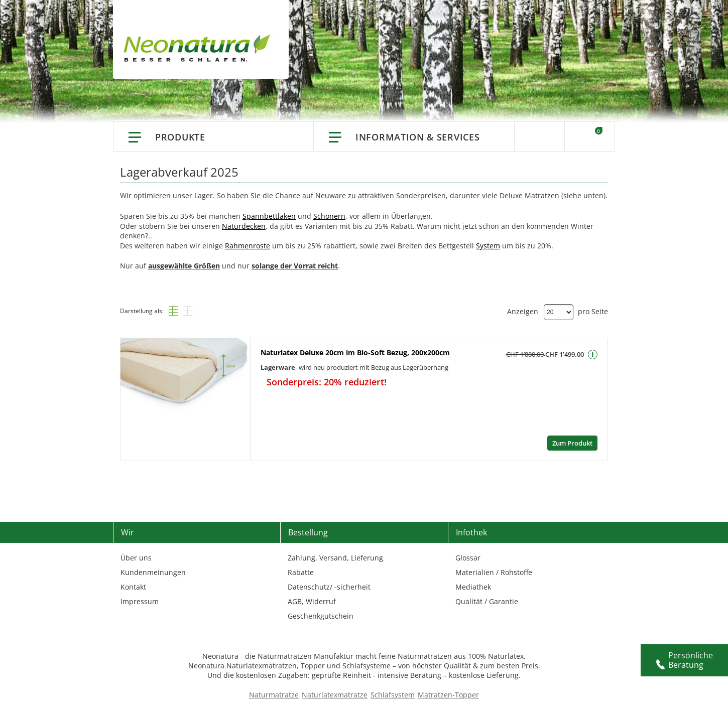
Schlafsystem (393, 695)
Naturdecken (244, 226)
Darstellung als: (142, 311)
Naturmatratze (274, 695)
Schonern (329, 216)
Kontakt (133, 587)
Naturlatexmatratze (335, 695)
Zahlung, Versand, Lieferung (335, 558)
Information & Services (417, 137)
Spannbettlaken (269, 216)
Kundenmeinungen (153, 572)
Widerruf (321, 601)
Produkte (180, 137)
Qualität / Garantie (487, 601)
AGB (295, 601)
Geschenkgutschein (321, 616)
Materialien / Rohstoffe (494, 572)
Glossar (468, 558)
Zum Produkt (572, 443)
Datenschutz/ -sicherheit (329, 587)
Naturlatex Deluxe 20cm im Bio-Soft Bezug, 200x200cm (355, 352)
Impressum (140, 601)
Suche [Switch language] (539, 136)
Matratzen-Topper (448, 695)
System (488, 246)
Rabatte (301, 572)
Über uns (136, 558)
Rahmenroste (248, 246)
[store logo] (200, 50)
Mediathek (473, 587)
